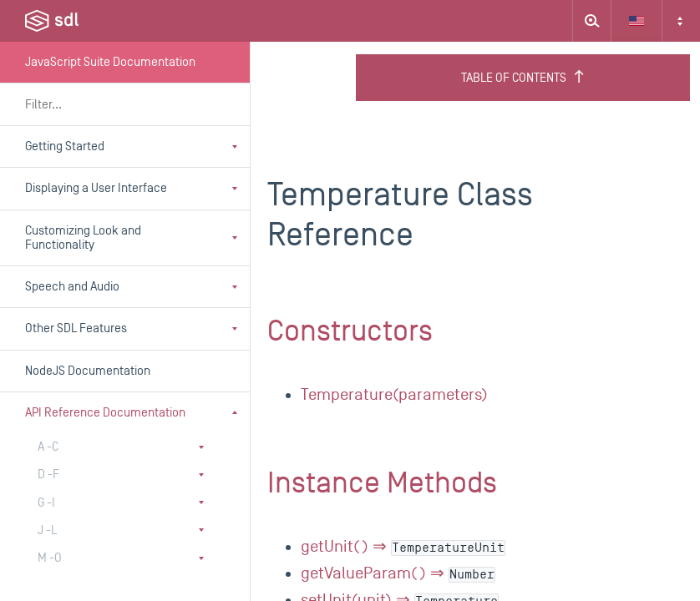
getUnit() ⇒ (403, 547)
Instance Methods (382, 483)
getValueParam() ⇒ (398, 573)
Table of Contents (523, 78)
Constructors (350, 331)
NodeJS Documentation (88, 371)
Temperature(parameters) (394, 395)
